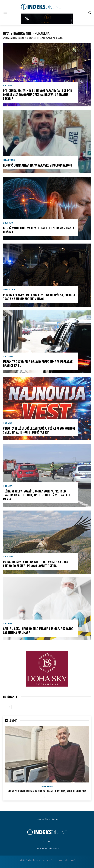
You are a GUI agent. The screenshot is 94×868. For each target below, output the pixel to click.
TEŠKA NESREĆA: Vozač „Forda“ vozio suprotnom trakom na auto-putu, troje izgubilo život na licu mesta (37, 495)
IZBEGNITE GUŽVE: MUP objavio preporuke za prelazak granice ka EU (38, 363)
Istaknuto (9, 160)
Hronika (8, 86)
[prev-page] (5, 707)
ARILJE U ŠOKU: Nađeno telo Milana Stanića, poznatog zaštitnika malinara (38, 630)
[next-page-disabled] (10, 707)
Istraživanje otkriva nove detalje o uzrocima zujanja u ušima (39, 230)
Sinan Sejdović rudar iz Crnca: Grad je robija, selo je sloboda (47, 791)
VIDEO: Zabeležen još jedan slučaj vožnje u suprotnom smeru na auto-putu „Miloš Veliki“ (39, 430)
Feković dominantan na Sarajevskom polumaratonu (38, 165)
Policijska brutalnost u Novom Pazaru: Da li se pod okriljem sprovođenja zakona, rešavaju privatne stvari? (38, 95)
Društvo (8, 223)
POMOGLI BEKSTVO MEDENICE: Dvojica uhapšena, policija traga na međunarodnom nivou (39, 297)
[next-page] (49, 797)
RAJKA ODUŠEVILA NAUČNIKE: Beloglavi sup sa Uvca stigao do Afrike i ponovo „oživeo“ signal (36, 564)
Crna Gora (9, 290)
